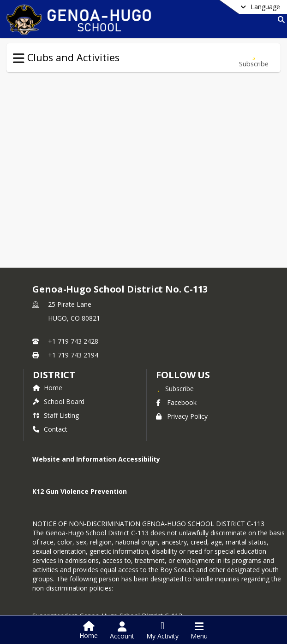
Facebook (176, 402)
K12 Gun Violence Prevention (80, 491)
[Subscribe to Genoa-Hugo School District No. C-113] (175, 388)
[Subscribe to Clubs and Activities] (254, 58)
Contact (50, 429)
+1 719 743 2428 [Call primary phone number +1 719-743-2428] (73, 341)
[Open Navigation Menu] (199, 631)
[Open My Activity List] (162, 631)
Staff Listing (56, 415)
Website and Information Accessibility (96, 459)
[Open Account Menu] (122, 631)
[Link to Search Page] (279, 20)
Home (48, 388)
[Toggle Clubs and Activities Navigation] (19, 59)
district (54, 375)
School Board (59, 401)
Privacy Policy (182, 416)
